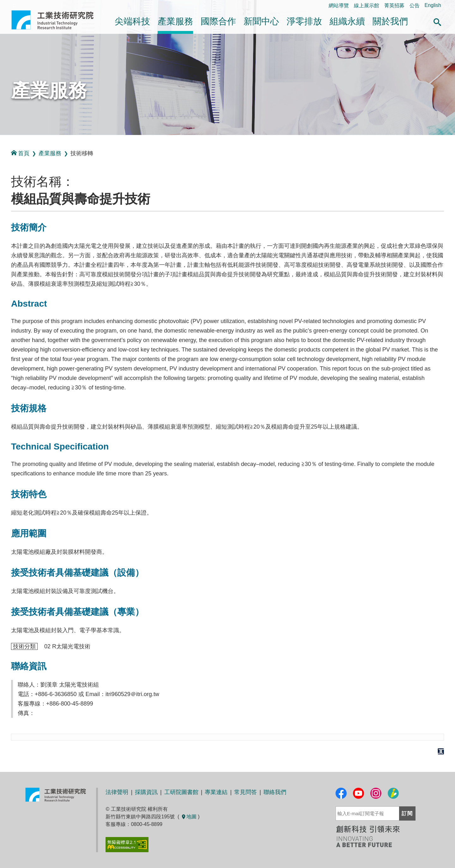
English (433, 5)
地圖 (189, 817)
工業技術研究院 (57, 20)
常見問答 (246, 792)
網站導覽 (339, 6)
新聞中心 (261, 21)
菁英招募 (394, 6)
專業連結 (216, 792)
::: (2, 142)
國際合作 (218, 21)
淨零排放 (304, 21)
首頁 (20, 153)
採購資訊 (146, 792)
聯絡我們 (275, 792)
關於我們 (390, 21)
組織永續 (347, 21)
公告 (415, 6)
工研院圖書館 (181, 792)
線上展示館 (367, 6)
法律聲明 (117, 792)
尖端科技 (132, 21)
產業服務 (175, 21)
